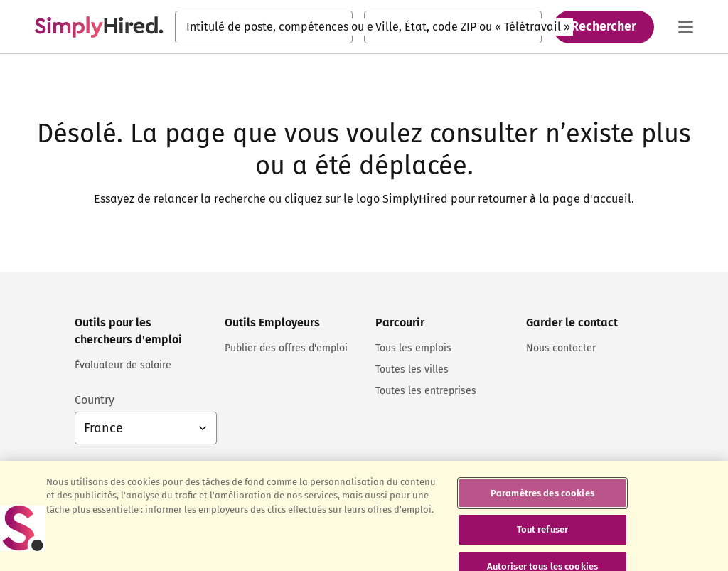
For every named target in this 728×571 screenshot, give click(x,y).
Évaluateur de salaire (123, 365)
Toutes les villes (412, 369)
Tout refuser (543, 537)
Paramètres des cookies (542, 500)
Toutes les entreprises (426, 391)
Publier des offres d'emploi (286, 348)
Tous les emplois (413, 348)
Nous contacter (561, 348)
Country (95, 400)
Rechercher (604, 26)
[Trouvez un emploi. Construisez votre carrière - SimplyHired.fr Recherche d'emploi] (99, 27)
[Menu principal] (685, 27)
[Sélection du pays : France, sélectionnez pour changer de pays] (146, 428)
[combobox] (264, 27)
